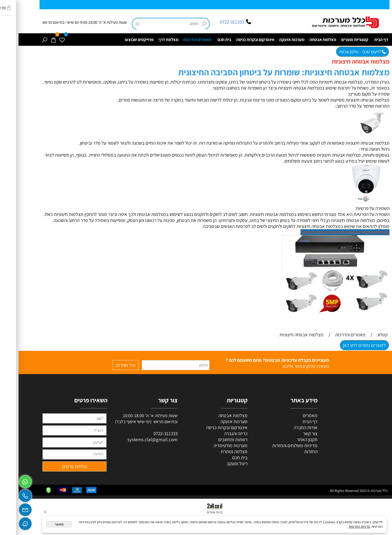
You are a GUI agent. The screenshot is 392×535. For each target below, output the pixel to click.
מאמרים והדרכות (178, 40)
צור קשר (292, 433)
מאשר (41, 524)
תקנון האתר (289, 439)
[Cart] (35, 40)
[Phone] (7, 494)
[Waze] (7, 522)
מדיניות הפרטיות (341, 526)
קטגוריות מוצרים (335, 40)
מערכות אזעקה (272, 40)
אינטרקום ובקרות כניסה (236, 40)
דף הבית (363, 40)
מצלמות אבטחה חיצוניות (349, 232)
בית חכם (206, 40)
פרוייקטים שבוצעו (121, 40)
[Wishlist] (43, 40)
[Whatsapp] (7, 480)
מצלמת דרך (149, 40)
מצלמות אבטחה (303, 40)
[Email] (7, 508)
